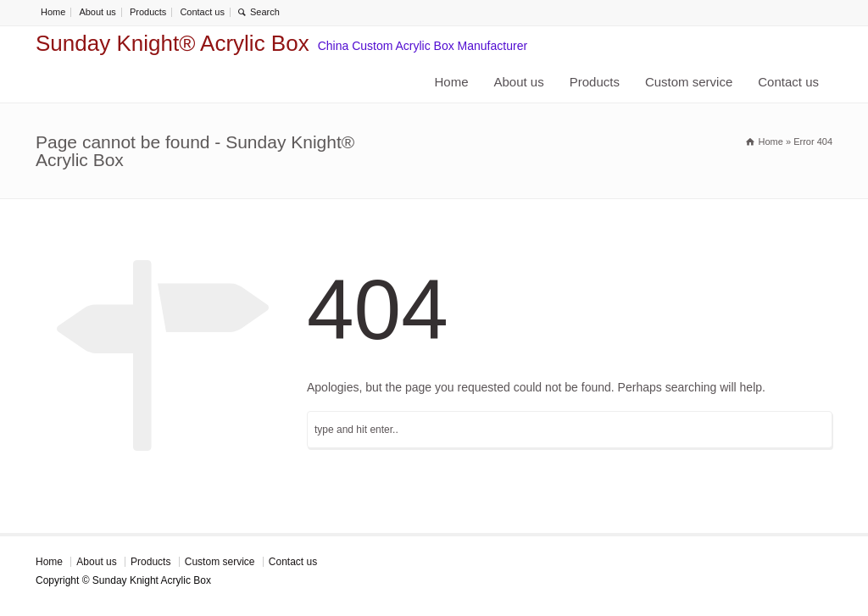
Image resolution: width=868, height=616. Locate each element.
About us (97, 12)
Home (53, 12)
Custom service (689, 82)
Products (148, 12)
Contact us (202, 12)
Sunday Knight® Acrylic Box (172, 43)
